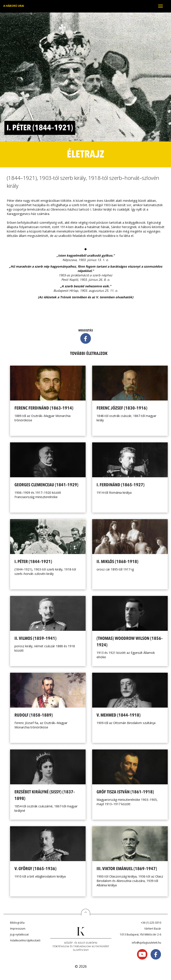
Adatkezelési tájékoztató (25, 940)
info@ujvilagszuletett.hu (146, 943)
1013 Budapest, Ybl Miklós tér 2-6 (140, 934)
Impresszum (18, 929)
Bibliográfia (17, 923)
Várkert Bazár (153, 929)
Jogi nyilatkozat (19, 934)
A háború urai (14, 6)
